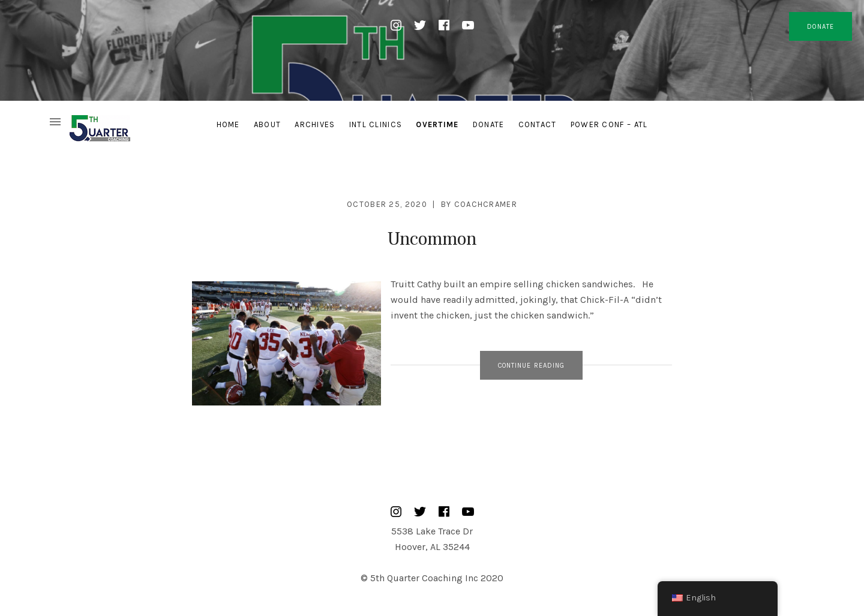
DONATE (820, 27)
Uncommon (432, 239)
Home (228, 124)
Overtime (437, 124)
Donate (489, 124)
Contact (538, 124)
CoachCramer (486, 204)
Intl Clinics (376, 124)
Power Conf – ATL (609, 124)
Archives (315, 124)
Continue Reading (532, 366)
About (268, 124)
